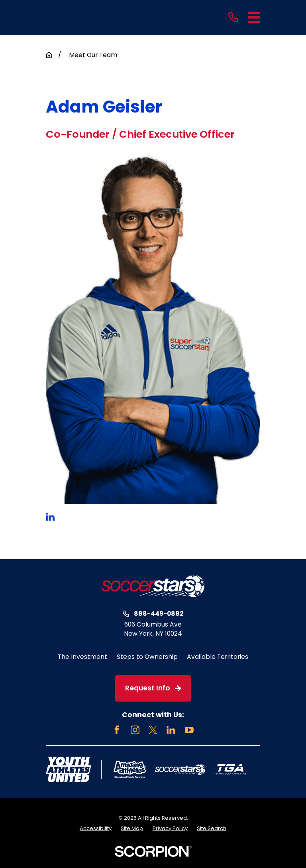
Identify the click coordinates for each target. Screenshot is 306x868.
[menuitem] (96, 828)
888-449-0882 (159, 614)
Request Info (153, 688)
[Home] (153, 586)
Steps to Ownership (147, 657)
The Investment (82, 657)
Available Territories (218, 657)
